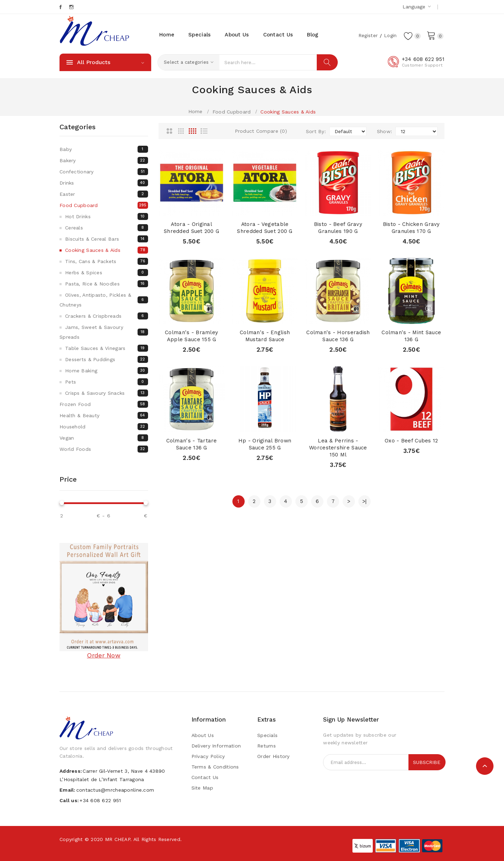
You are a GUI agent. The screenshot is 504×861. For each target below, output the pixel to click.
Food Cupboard (232, 112)
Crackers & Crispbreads (107, 316)
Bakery (104, 160)
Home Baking (107, 371)
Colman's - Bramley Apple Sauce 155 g (191, 336)
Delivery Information (216, 746)
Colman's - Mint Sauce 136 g (411, 336)
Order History (274, 756)
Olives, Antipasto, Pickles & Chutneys (104, 300)
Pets (107, 382)
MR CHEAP (118, 839)
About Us (203, 735)
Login (390, 35)
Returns (267, 746)
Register (367, 35)
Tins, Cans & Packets (107, 261)
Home (195, 111)
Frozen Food (104, 404)
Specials (267, 735)
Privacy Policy (208, 756)
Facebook (61, 7)
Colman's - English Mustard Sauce (265, 336)
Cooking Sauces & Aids (288, 112)
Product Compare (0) (261, 131)
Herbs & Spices (107, 273)
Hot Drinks (107, 216)
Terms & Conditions (215, 767)
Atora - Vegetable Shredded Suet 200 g (265, 228)
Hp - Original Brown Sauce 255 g (265, 444)
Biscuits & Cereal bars (107, 239)
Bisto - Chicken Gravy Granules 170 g (411, 228)
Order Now (104, 655)
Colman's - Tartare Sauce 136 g (192, 444)
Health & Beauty (104, 415)
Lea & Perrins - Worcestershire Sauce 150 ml (338, 448)
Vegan (104, 438)
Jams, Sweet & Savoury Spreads (104, 332)
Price (68, 479)
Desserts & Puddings (107, 359)
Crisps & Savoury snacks (107, 393)
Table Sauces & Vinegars (107, 348)
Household (104, 427)
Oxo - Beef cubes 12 (411, 441)
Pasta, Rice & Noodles (107, 284)
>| (365, 501)
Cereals (107, 228)
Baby (104, 149)
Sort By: (316, 131)
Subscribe (427, 762)
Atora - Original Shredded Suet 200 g (192, 228)
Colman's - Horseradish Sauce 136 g (338, 336)
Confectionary (104, 172)
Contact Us (205, 777)
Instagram (72, 7)
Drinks (104, 183)
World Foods (104, 449)
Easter (104, 194)
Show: (384, 131)
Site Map (202, 788)
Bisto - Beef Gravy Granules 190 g (338, 228)
